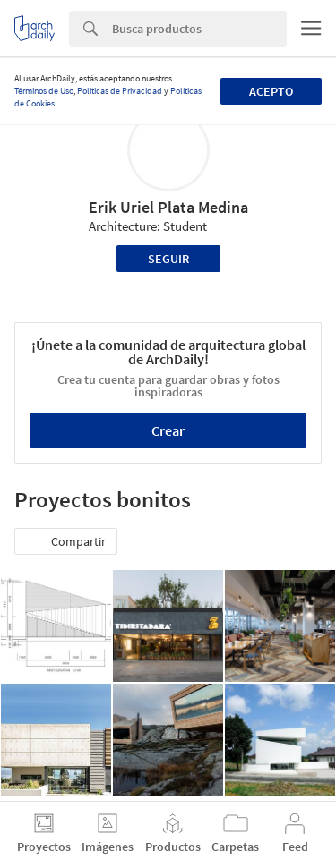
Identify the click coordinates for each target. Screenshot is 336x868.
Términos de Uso (44, 91)
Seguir (168, 259)
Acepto (271, 91)
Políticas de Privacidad (120, 91)
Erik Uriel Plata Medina (168, 207)
